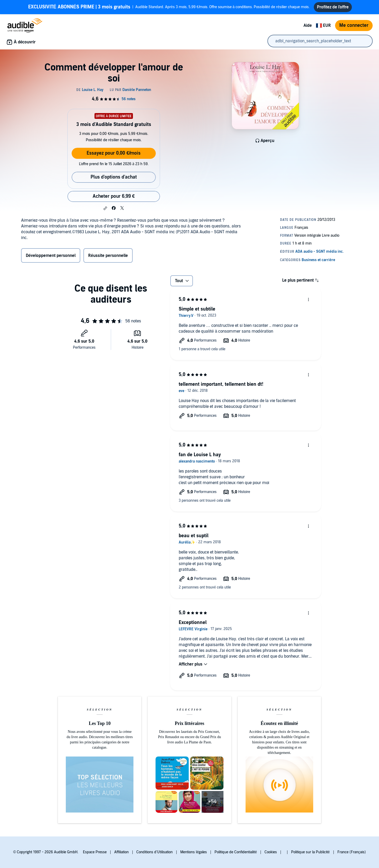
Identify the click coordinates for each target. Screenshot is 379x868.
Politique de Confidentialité (236, 852)
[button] (105, 208)
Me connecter (354, 25)
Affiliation (121, 852)
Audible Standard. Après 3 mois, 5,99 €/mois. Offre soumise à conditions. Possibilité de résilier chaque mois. (169, 7)
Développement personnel (51, 256)
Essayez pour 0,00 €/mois (114, 153)
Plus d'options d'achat (114, 177)
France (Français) (352, 852)
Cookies (271, 852)
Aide (308, 26)
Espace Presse (95, 852)
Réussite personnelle (108, 256)
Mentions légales (194, 852)
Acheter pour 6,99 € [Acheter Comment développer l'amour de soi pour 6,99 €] (114, 196)
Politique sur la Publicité (310, 852)
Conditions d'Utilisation (154, 852)
